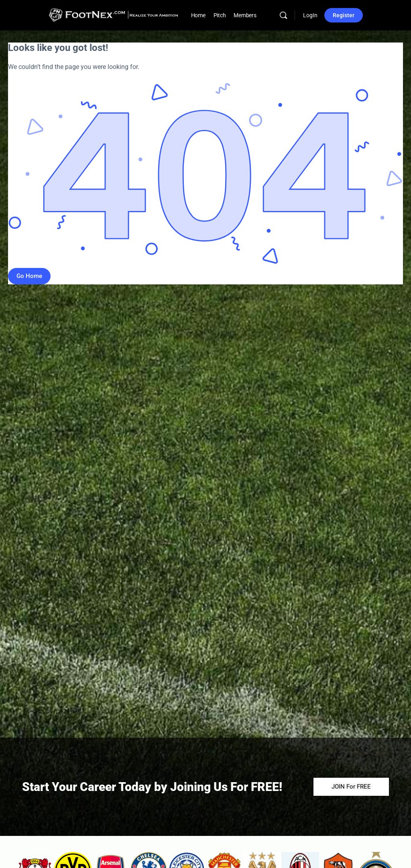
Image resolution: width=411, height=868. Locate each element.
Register (344, 15)
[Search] (283, 15)
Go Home (29, 276)
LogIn (310, 15)
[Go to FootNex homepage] (113, 14)
